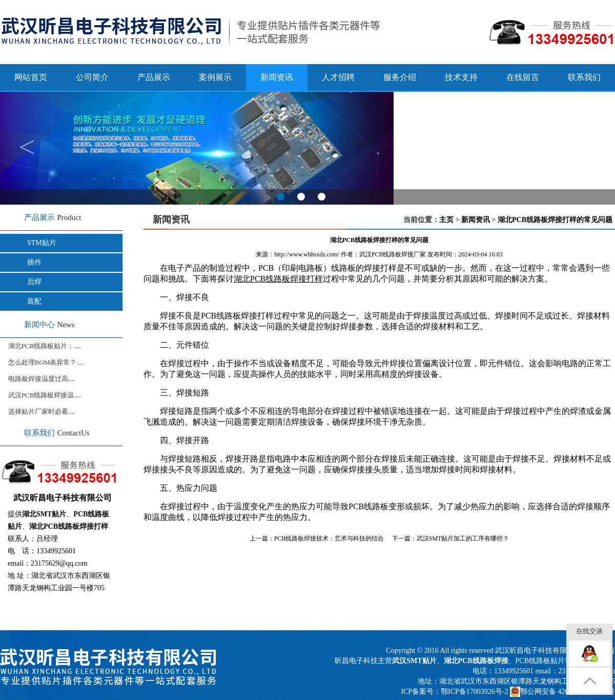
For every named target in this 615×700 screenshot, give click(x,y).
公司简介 (92, 77)
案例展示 (215, 77)
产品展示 (154, 77)
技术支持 (461, 77)
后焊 (34, 282)
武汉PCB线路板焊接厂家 (393, 254)
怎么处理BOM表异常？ (43, 362)
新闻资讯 (476, 220)
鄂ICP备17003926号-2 (474, 692)
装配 (34, 301)
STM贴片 (42, 243)
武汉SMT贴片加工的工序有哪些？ (463, 538)
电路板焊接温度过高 (38, 379)
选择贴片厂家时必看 (38, 412)
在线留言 (523, 77)
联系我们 (584, 77)
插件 (34, 262)
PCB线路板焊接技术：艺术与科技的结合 (329, 538)
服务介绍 (400, 77)
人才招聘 (338, 77)
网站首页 (31, 77)
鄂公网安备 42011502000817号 (562, 692)
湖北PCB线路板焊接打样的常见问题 (555, 220)
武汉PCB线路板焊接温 (41, 395)
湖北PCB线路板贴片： (41, 346)
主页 (446, 220)
